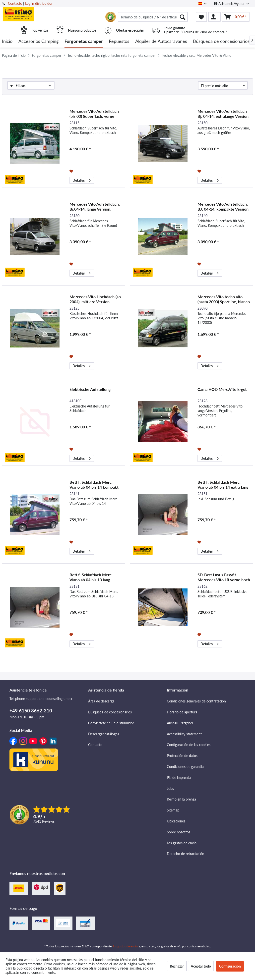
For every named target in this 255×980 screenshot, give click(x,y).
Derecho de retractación (186, 854)
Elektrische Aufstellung (90, 389)
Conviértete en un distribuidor (111, 723)
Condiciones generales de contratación (196, 701)
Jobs (170, 788)
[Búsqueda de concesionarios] (221, 41)
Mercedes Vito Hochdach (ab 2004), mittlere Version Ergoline (95, 299)
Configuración (230, 966)
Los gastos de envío (182, 843)
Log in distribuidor (39, 3)
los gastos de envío (125, 946)
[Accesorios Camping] (38, 41)
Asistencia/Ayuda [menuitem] (230, 4)
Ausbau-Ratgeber (180, 723)
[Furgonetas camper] (84, 41)
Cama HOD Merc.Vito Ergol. (222, 389)
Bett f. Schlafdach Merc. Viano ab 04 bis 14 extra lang (223, 485)
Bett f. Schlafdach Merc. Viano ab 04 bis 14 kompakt (94, 485)
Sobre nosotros (179, 832)
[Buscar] (183, 17)
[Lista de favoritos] (201, 17)
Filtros (18, 86)
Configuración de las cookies (189, 745)
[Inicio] (7, 41)
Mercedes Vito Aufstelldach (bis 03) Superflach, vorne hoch (94, 114)
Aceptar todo (201, 966)
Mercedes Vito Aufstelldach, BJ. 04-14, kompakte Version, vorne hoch (223, 207)
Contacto (15, 3)
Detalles (82, 180)
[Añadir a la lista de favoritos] (72, 171)
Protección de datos (182, 756)
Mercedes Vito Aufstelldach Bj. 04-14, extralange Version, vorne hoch (223, 114)
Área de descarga (101, 701)
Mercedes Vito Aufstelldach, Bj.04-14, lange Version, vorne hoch (95, 207)
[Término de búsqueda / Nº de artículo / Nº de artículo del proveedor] (153, 17)
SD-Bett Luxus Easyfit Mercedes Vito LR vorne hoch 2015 (224, 577)
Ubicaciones (176, 821)
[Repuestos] (119, 41)
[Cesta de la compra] (236, 17)
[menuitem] (153, 17)
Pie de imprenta (179, 778)
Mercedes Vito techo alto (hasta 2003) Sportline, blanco (224, 299)
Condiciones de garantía (185, 767)
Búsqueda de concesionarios (110, 712)
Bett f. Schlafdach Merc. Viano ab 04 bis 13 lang (91, 577)
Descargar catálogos (104, 734)
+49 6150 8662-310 (31, 711)
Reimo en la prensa (181, 799)
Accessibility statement (184, 734)
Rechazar (177, 966)
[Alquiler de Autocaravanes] (161, 41)
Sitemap (173, 810)
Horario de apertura (182, 712)
